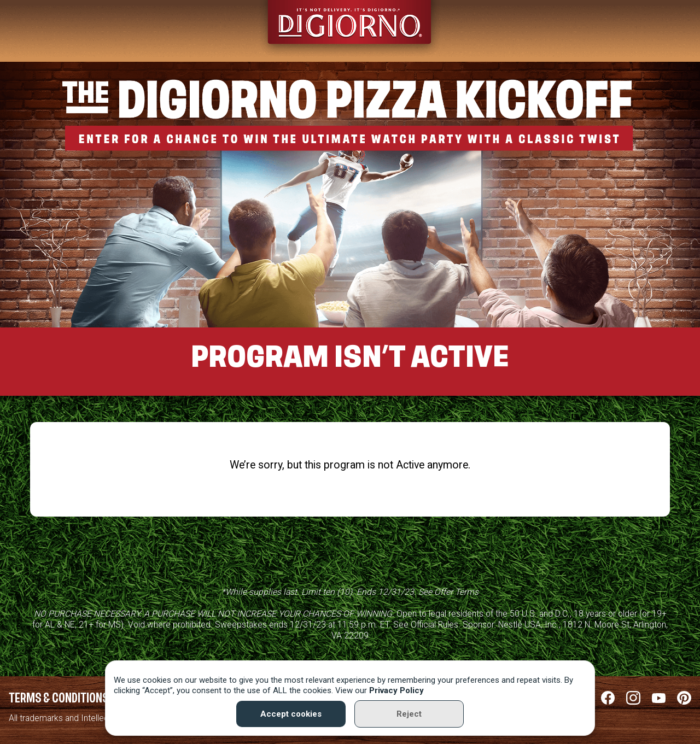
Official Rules (434, 625)
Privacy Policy (396, 690)
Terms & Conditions (59, 699)
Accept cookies (291, 714)
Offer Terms (456, 592)
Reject (409, 714)
